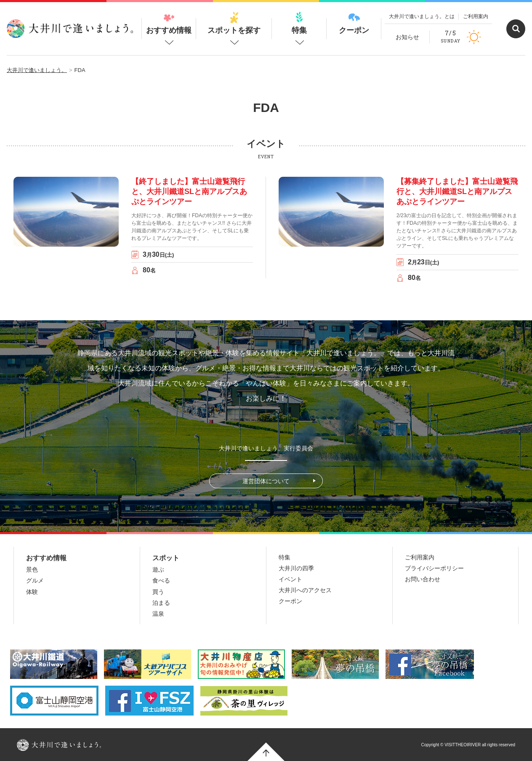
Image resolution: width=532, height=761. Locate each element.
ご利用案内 (476, 16)
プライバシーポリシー (434, 568)
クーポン (354, 23)
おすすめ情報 (169, 23)
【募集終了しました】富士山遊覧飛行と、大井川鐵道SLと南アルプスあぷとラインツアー (457, 192)
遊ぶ (158, 569)
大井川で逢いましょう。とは (422, 16)
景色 (32, 569)
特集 (299, 23)
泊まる (161, 603)
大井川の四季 (296, 568)
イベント (290, 579)
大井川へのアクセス (305, 590)
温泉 (158, 614)
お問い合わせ (423, 579)
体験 (32, 592)
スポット (166, 558)
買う (158, 592)
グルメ (35, 580)
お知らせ (407, 37)
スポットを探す (234, 23)
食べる (161, 580)
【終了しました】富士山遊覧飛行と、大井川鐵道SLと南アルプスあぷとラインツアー (189, 192)
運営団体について (266, 481)
